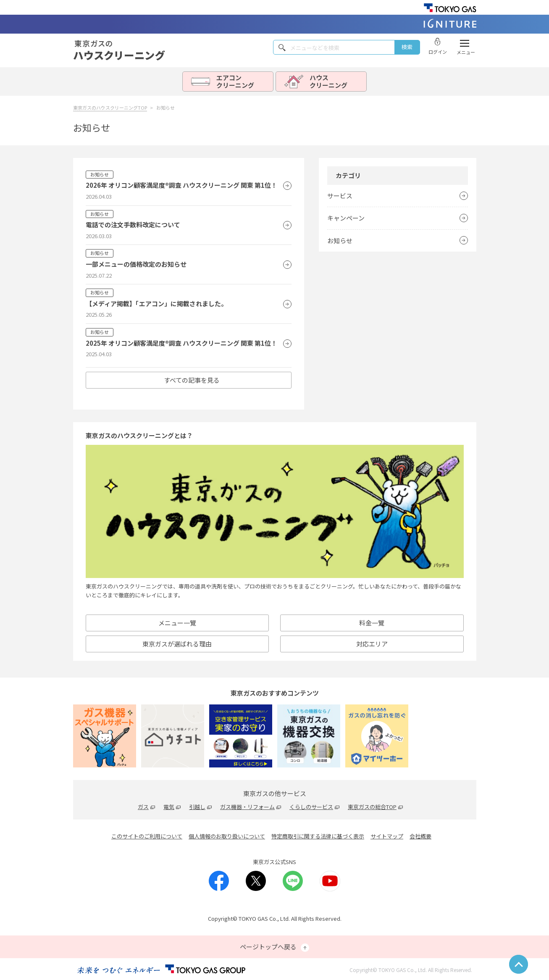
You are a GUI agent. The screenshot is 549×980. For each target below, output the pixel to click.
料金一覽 (372, 623)
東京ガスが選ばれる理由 (177, 644)
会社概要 (420, 836)
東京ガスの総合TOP (372, 807)
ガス (143, 807)
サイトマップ (387, 836)
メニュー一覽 (177, 623)
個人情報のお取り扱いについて (227, 836)
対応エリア (372, 644)
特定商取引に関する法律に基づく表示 (318, 836)
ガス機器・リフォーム (247, 807)
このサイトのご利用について (147, 836)
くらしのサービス (311, 807)
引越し (197, 807)
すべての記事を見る (192, 380)
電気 (169, 807)
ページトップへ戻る (274, 947)
